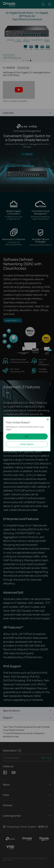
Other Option (27, 444)
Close (48, 419)
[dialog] (27, 434)
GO (27, 436)
